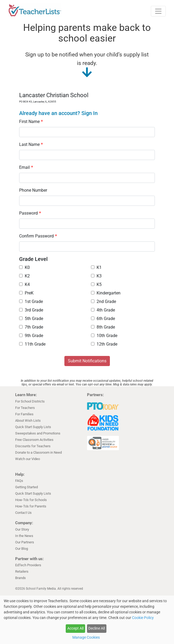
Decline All (97, 628)
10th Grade (104, 336)
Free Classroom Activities (34, 440)
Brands (20, 578)
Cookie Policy (143, 618)
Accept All (75, 628)
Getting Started (26, 487)
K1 (96, 267)
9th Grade (31, 336)
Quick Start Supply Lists (33, 427)
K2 (24, 276)
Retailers (22, 571)
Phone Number (33, 190)
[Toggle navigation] (158, 11)
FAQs (19, 481)
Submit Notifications (87, 361)
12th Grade (104, 344)
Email (26, 167)
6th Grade (103, 319)
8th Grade (103, 327)
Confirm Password (38, 236)
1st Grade (31, 302)
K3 (96, 276)
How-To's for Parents (31, 506)
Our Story (22, 529)
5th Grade (31, 319)
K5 (96, 284)
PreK (26, 293)
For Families (24, 414)
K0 (24, 267)
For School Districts (30, 401)
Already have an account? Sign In (58, 113)
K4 (24, 284)
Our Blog (22, 549)
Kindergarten (106, 293)
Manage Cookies (86, 637)
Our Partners (25, 542)
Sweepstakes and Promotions (38, 433)
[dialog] (87, 620)
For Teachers (25, 408)
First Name (31, 122)
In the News (24, 536)
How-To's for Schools (31, 500)
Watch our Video (28, 459)
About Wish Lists (28, 421)
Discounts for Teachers (33, 446)
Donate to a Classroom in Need (38, 452)
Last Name (31, 144)
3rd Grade (31, 310)
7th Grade (31, 327)
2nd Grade (103, 302)
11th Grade (32, 344)
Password (30, 213)
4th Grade (103, 310)
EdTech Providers (28, 565)
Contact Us (23, 513)
